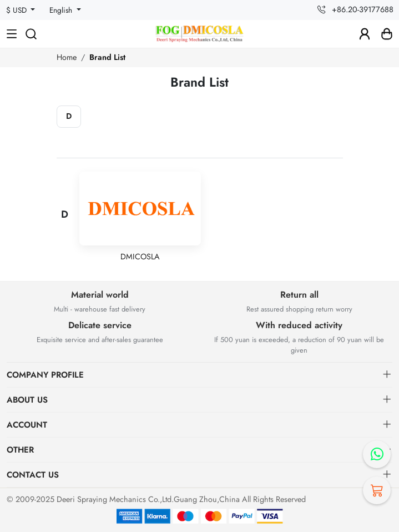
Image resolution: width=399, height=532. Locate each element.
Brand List (107, 57)
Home (67, 57)
